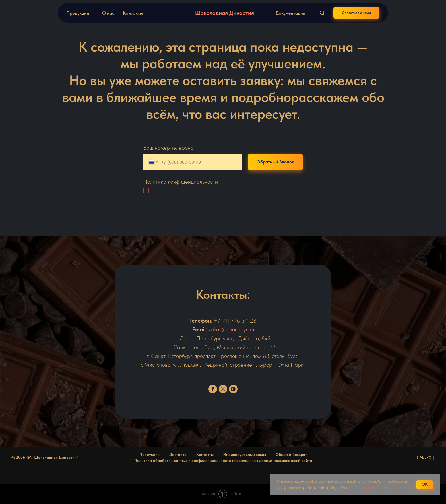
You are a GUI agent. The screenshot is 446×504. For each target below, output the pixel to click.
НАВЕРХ (426, 458)
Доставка (178, 454)
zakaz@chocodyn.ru (231, 329)
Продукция (78, 13)
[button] (322, 13)
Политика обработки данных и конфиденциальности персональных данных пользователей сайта (223, 460)
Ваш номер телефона (169, 148)
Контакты (133, 13)
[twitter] (223, 389)
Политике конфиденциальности (386, 488)
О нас (108, 13)
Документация (290, 13)
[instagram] (233, 389)
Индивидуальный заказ (245, 454)
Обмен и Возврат (291, 454)
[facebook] (213, 389)
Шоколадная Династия (225, 13)
